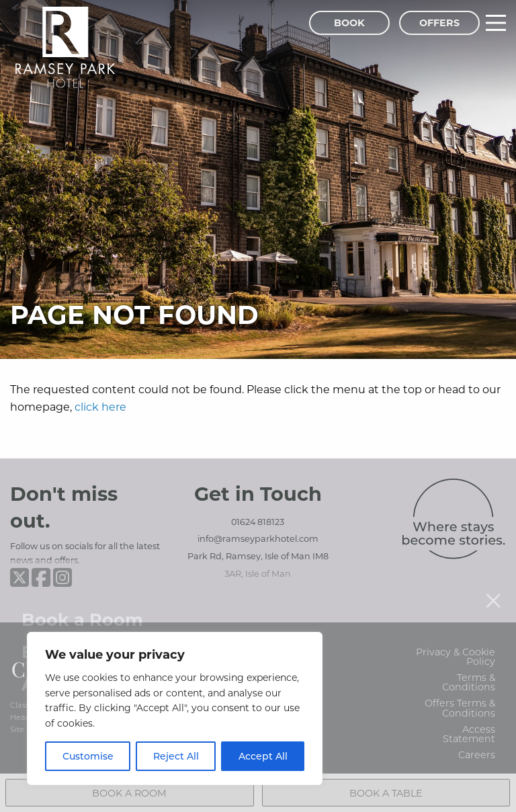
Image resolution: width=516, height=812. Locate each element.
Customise (88, 756)
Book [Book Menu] (349, 23)
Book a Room (82, 603)
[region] (175, 708)
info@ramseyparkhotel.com (258, 538)
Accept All (263, 756)
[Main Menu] (496, 23)
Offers (439, 23)
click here (100, 406)
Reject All (176, 756)
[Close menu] (493, 584)
